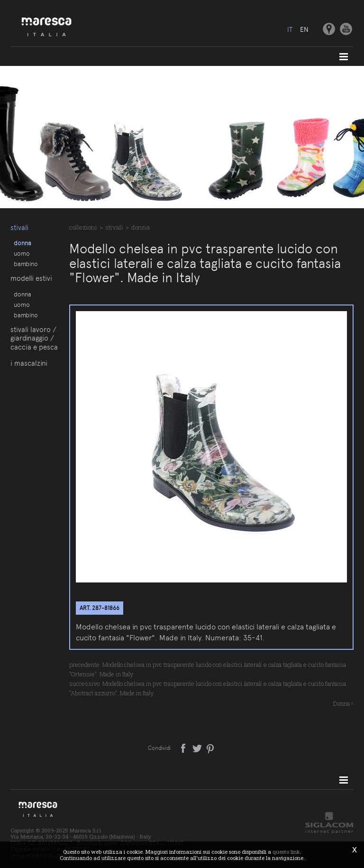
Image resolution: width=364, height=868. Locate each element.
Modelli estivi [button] (31, 278)
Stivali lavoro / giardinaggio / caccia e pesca (34, 338)
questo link (286, 852)
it (290, 29)
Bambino (26, 264)
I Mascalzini (29, 363)
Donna (23, 243)
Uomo (22, 253)
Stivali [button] (19, 228)
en (304, 29)
